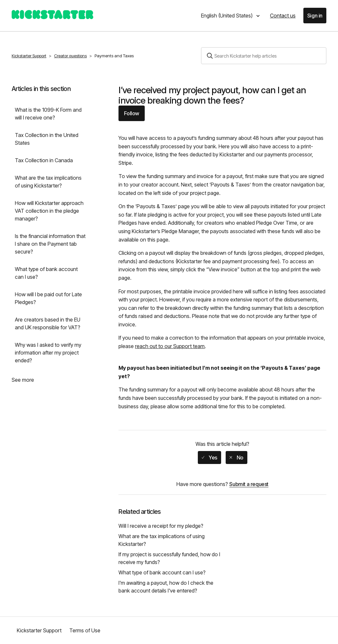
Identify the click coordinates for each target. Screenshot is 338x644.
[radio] (209, 458)
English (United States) (227, 16)
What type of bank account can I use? (46, 273)
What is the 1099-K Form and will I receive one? (48, 114)
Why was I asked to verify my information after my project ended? (48, 353)
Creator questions (70, 56)
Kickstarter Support (29, 56)
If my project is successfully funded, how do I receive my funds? (169, 558)
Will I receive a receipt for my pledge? (161, 526)
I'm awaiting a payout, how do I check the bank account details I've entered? (166, 587)
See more (23, 380)
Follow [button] (132, 113)
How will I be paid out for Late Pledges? (48, 298)
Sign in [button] (315, 16)
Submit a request (249, 484)
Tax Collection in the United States (47, 139)
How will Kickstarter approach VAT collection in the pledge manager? (49, 211)
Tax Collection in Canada (44, 160)
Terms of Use (85, 630)
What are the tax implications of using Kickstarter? (48, 182)
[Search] (264, 56)
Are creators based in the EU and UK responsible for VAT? (48, 323)
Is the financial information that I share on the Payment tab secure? (50, 244)
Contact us (283, 16)
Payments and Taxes (114, 56)
